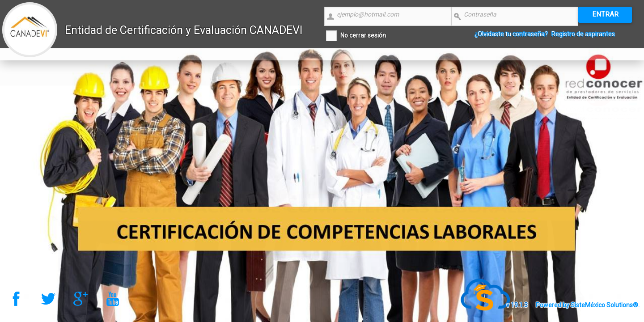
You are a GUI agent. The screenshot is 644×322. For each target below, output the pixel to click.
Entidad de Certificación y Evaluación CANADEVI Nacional (184, 41)
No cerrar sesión (363, 35)
